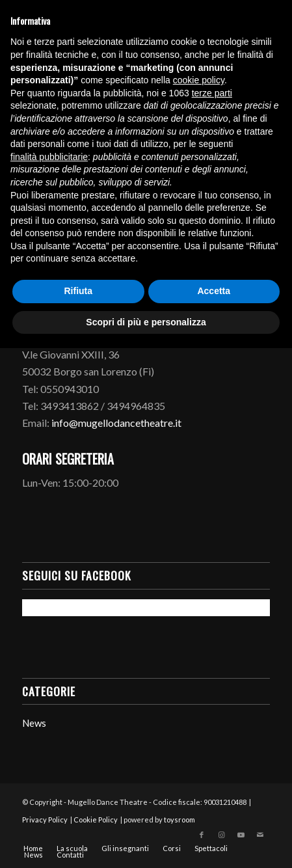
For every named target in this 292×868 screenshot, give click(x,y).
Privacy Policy (45, 820)
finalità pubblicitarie (49, 157)
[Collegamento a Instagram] (221, 835)
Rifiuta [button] (78, 291)
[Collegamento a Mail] (260, 835)
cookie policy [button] (199, 80)
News (34, 723)
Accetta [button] (214, 291)
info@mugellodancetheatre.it (116, 423)
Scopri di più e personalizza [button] (146, 322)
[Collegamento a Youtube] (241, 835)
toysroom (179, 820)
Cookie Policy (96, 820)
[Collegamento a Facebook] (202, 835)
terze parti (212, 93)
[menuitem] (33, 848)
